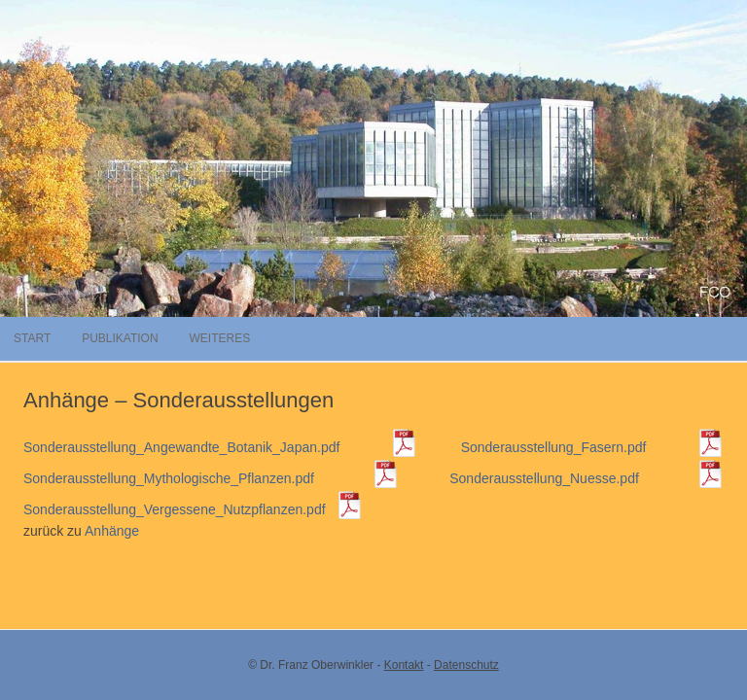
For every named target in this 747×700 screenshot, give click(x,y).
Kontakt (404, 665)
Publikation (120, 338)
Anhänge (112, 531)
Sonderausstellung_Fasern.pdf (592, 447)
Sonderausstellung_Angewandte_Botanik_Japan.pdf (220, 447)
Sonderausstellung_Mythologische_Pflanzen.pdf (211, 478)
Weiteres (219, 338)
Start (32, 338)
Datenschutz (466, 665)
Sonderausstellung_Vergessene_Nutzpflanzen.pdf (193, 509)
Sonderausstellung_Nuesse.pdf (587, 478)
